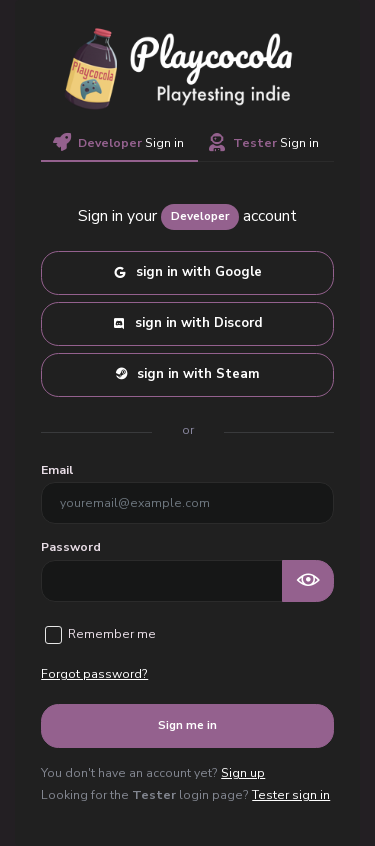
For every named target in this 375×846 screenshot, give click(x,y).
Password (71, 547)
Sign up (243, 773)
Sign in (118, 143)
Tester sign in (291, 795)
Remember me (112, 634)
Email (57, 470)
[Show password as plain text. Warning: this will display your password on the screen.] (308, 581)
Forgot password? (94, 674)
